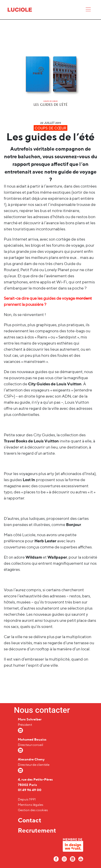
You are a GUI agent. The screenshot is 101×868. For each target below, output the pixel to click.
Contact (30, 820)
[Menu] (88, 10)
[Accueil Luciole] (20, 9)
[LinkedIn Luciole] (72, 859)
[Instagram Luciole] (64, 859)
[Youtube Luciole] (81, 859)
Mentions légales (31, 805)
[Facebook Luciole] (56, 859)
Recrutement (37, 830)
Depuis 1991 (27, 799)
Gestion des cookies (33, 810)
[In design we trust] (73, 846)
